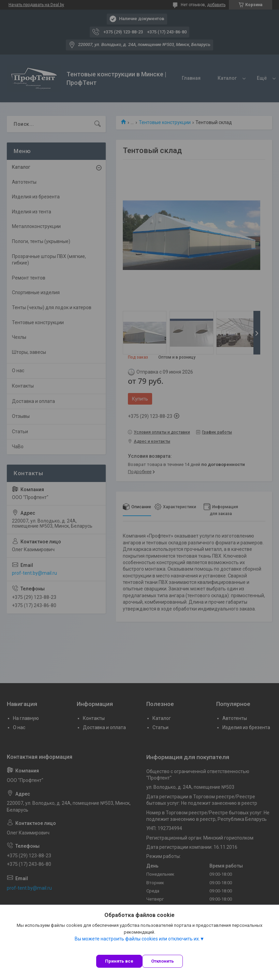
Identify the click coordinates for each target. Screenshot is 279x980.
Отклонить (163, 961)
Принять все (119, 961)
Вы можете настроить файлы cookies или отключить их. (137, 939)
